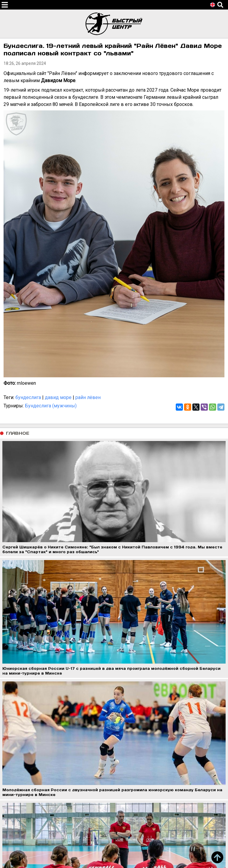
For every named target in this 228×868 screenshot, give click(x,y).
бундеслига (28, 397)
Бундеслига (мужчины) (51, 406)
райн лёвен (88, 397)
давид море (58, 397)
